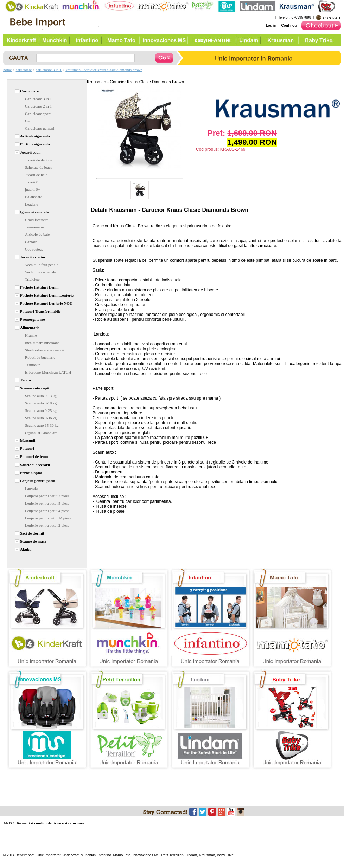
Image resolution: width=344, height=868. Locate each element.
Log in (271, 25)
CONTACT (332, 18)
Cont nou (289, 25)
